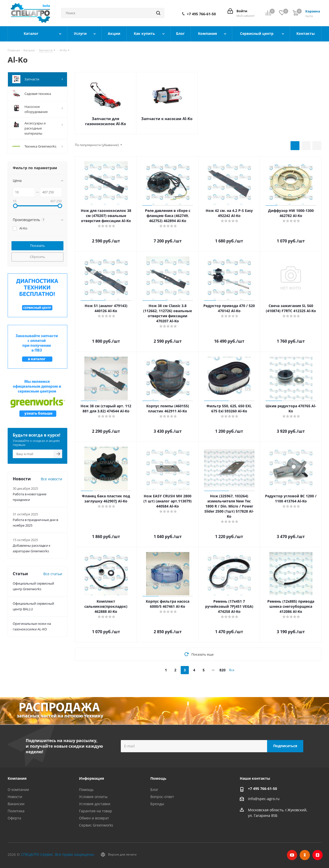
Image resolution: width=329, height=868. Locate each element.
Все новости (51, 479)
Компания (17, 778)
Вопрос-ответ (162, 797)
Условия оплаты (93, 797)
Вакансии (16, 804)
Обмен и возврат (94, 818)
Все (232, 670)
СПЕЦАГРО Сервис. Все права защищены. (58, 854)
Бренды (157, 804)
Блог (154, 790)
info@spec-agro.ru (264, 799)
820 (222, 670)
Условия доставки (95, 804)
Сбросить (37, 257)
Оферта (14, 818)
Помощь (86, 790)
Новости (15, 797)
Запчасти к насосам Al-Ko (167, 119)
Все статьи (53, 574)
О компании (18, 790)
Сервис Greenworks (96, 825)
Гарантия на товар (96, 811)
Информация (91, 778)
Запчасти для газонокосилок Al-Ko (106, 121)
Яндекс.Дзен (318, 855)
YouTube (292, 855)
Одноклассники (305, 855)
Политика (16, 811)
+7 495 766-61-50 (201, 14)
